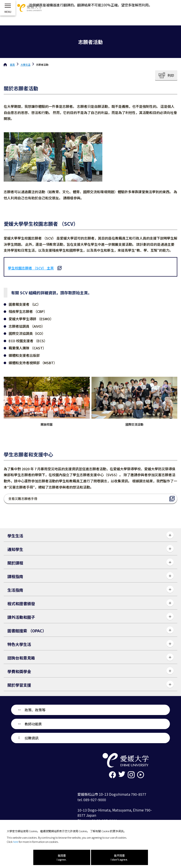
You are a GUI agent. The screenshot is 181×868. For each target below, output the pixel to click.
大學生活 (25, 65)
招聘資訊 (32, 738)
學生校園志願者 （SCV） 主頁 (31, 268)
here (16, 842)
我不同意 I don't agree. (119, 857)
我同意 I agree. (62, 857)
